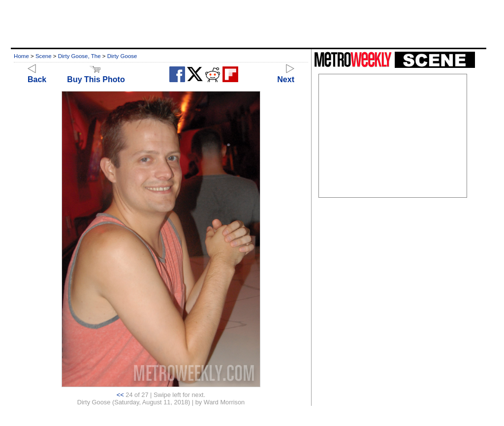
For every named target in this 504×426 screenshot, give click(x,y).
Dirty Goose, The (79, 56)
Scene (44, 56)
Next (286, 75)
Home (21, 56)
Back (37, 75)
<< (120, 395)
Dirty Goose (122, 56)
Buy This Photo (96, 75)
